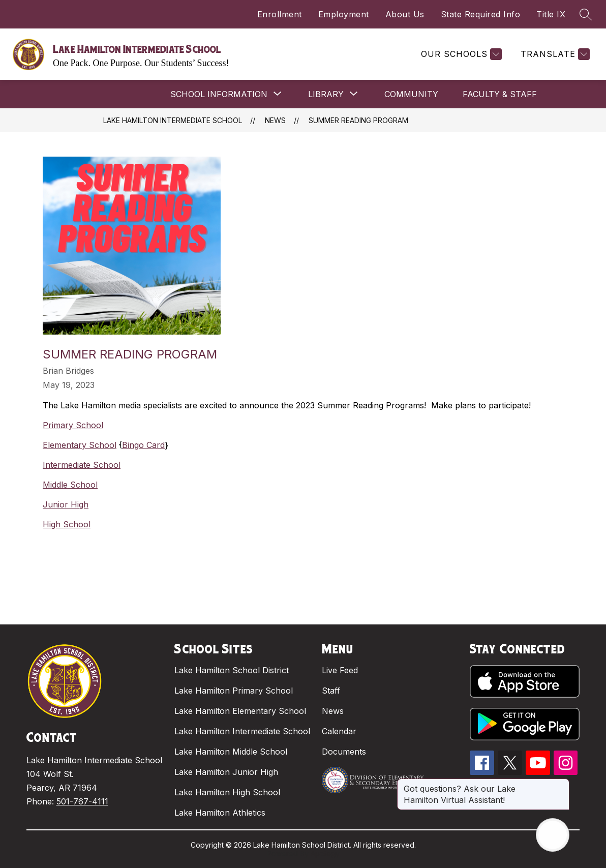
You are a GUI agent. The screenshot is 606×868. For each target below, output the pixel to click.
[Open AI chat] (553, 835)
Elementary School (80, 445)
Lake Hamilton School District (232, 670)
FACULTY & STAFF (500, 94)
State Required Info (481, 14)
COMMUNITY (411, 94)
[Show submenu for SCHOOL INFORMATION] (219, 94)
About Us (405, 14)
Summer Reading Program (358, 120)
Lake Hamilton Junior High (226, 772)
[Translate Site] (554, 54)
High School (67, 524)
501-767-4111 (82, 801)
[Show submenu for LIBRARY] (326, 94)
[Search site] (586, 14)
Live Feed (340, 670)
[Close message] (561, 784)
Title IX (551, 14)
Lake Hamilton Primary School (234, 691)
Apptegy (325, 854)
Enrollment (280, 14)
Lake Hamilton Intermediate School (173, 120)
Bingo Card (143, 445)
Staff (331, 691)
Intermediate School (82, 465)
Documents (344, 752)
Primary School (73, 425)
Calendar (339, 731)
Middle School (70, 485)
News (275, 120)
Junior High (66, 504)
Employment (344, 14)
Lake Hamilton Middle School (231, 752)
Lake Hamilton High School (227, 792)
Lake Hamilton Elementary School (240, 711)
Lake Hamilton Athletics (220, 813)
